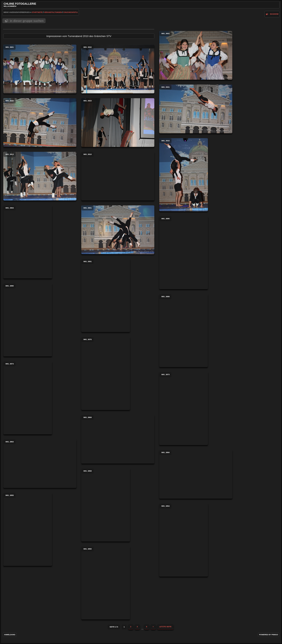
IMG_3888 (183, 331)
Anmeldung (10, 635)
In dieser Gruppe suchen (27, 21)
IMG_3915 (184, 175)
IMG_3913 (40, 176)
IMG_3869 (118, 439)
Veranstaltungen (53, 12)
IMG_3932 (118, 69)
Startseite (37, 12)
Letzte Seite (165, 627)
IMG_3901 (118, 230)
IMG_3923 (118, 123)
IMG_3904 (28, 242)
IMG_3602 (196, 55)
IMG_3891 (106, 295)
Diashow (274, 14)
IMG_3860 (196, 474)
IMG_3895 (184, 253)
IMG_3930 (40, 123)
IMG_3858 (106, 505)
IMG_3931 (196, 109)
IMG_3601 (40, 69)
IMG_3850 (106, 583)
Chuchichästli (71, 12)
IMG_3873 (184, 409)
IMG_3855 (28, 529)
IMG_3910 (118, 176)
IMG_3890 (28, 320)
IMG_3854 (184, 540)
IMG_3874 (28, 398)
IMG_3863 (40, 464)
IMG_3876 (106, 373)
